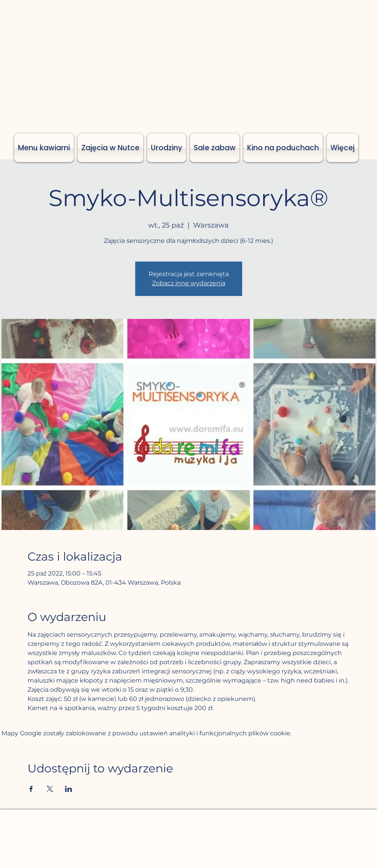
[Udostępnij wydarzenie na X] (50, 789)
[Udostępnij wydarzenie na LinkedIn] (69, 789)
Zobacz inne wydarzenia (189, 283)
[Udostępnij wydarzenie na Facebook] (31, 789)
